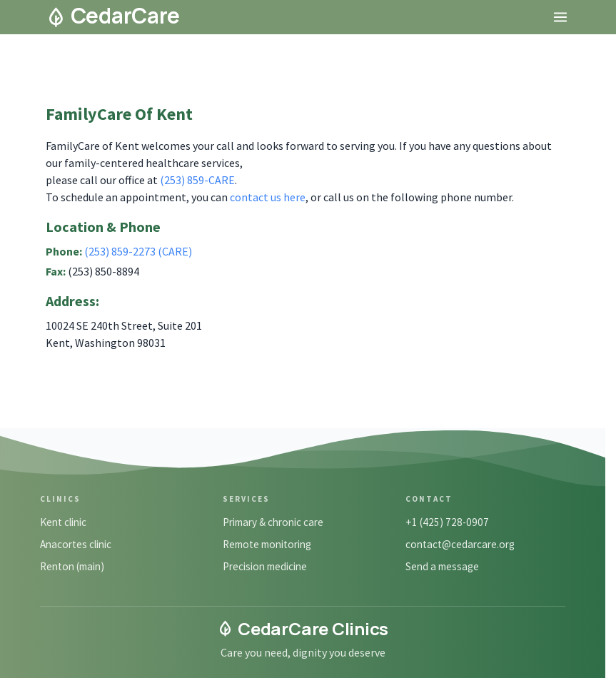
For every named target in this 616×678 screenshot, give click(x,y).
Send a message (442, 566)
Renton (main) (72, 566)
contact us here (268, 197)
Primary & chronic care (273, 522)
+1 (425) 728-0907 (447, 522)
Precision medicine (265, 566)
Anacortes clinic (76, 544)
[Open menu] (560, 17)
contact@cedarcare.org (460, 544)
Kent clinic (63, 522)
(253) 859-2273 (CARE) (138, 251)
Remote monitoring (267, 544)
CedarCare (113, 16)
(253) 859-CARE (197, 180)
